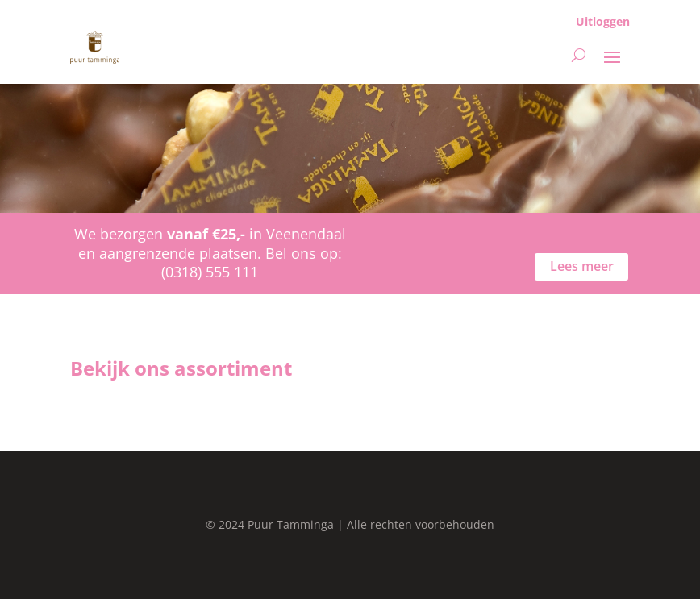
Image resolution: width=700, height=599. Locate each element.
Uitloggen (603, 21)
